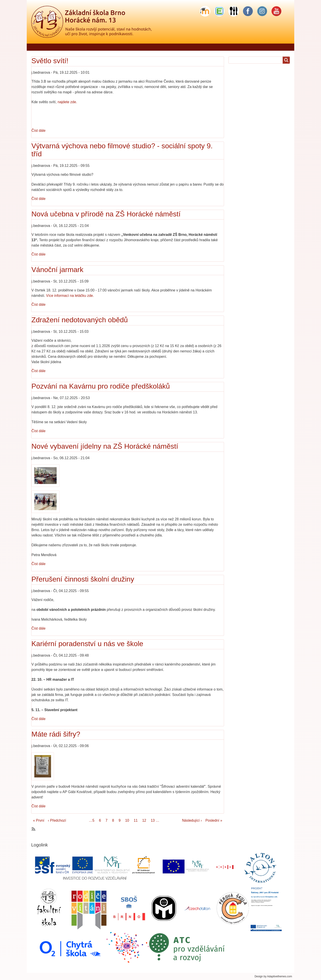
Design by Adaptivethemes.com (273, 976)
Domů (38, 47)
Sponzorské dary (276, 47)
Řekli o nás (61, 47)
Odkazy (305, 47)
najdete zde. (67, 102)
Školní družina (207, 47)
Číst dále (38, 131)
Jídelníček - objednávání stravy (103, 47)
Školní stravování (240, 47)
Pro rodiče (162, 47)
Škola (141, 47)
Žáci (183, 47)
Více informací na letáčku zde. (70, 296)
